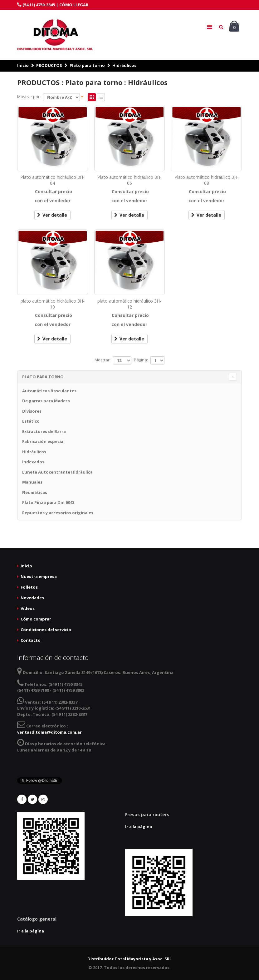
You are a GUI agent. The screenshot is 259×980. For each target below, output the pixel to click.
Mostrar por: (29, 97)
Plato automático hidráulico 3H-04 (52, 180)
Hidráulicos (124, 65)
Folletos (29, 587)
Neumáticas (35, 492)
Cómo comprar (36, 619)
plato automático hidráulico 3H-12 (129, 304)
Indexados (33, 462)
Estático (31, 421)
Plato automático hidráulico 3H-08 (207, 180)
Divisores (32, 411)
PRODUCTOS (49, 65)
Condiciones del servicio (46, 630)
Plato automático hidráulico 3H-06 (129, 180)
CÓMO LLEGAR (74, 5)
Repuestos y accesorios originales (58, 513)
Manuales (32, 482)
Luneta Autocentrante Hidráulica (57, 472)
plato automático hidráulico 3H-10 (53, 304)
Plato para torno (87, 65)
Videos (28, 608)
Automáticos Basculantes (49, 391)
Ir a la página (139, 827)
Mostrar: (103, 360)
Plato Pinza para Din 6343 (48, 502)
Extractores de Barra (44, 431)
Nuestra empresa (39, 576)
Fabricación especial (43, 441)
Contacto (31, 640)
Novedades (32, 598)
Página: (141, 360)
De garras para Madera (46, 401)
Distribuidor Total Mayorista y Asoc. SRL (129, 959)
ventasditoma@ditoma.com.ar (49, 732)
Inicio (23, 65)
